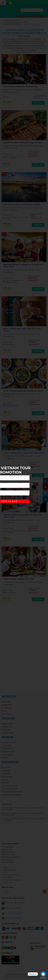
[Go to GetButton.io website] (43, 978)
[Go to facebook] (43, 974)
